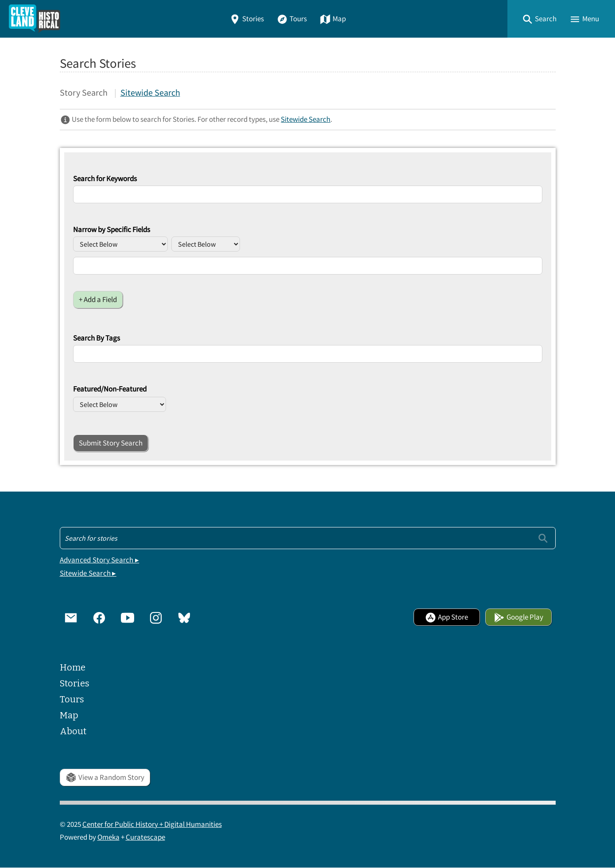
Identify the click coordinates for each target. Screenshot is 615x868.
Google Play (518, 618)
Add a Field (100, 300)
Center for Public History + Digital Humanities (152, 825)
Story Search (84, 92)
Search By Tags (97, 338)
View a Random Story (105, 777)
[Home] (35, 19)
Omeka (108, 838)
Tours (292, 19)
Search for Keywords (105, 179)
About (73, 731)
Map (333, 19)
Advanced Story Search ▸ (100, 560)
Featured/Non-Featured (110, 389)
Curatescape (145, 838)
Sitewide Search (150, 92)
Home (73, 667)
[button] (539, 19)
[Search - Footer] (308, 539)
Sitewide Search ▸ (88, 573)
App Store (447, 618)
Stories (247, 19)
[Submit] (543, 538)
